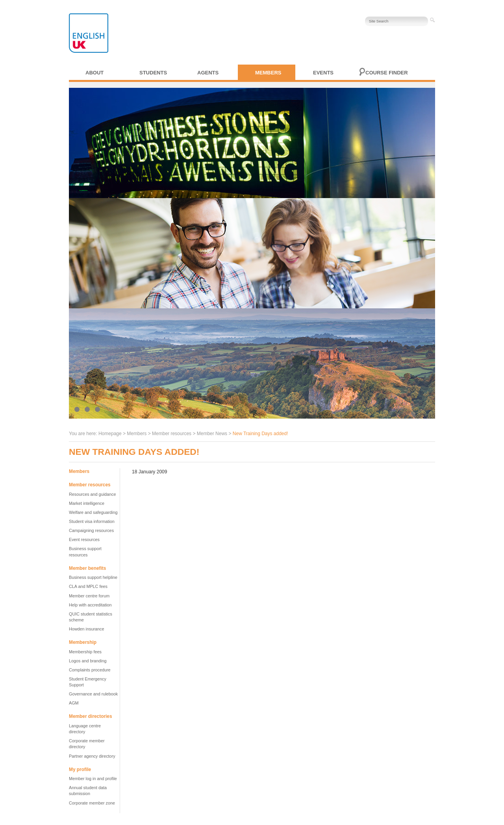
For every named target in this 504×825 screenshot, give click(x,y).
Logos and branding (88, 661)
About (94, 73)
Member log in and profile (93, 779)
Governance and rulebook (93, 694)
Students (153, 73)
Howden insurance (86, 629)
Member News (212, 434)
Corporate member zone (92, 803)
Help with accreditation (90, 605)
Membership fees (85, 652)
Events (323, 73)
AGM (74, 703)
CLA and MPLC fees (88, 586)
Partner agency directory (92, 756)
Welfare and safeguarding (93, 512)
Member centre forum (89, 596)
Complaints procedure (90, 670)
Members (268, 73)
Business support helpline (93, 577)
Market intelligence (87, 503)
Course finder (387, 73)
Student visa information (92, 521)
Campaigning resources (91, 530)
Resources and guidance (92, 494)
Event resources (84, 539)
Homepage (110, 434)
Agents (208, 73)
